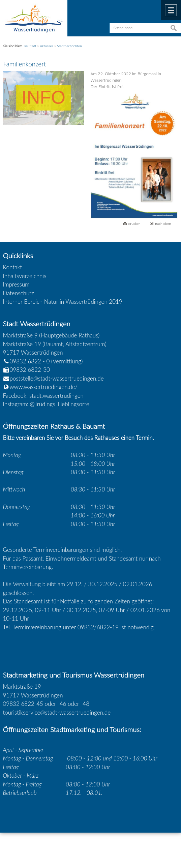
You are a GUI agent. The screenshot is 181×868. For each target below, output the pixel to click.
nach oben (163, 223)
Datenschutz (19, 293)
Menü (171, 10)
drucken (134, 223)
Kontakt (13, 267)
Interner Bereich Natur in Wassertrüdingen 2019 (63, 302)
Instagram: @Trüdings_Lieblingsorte (46, 404)
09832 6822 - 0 (26, 361)
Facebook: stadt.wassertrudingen (43, 396)
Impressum (16, 284)
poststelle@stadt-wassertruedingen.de (57, 378)
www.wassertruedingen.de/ (44, 387)
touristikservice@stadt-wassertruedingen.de (57, 712)
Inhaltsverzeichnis (25, 276)
